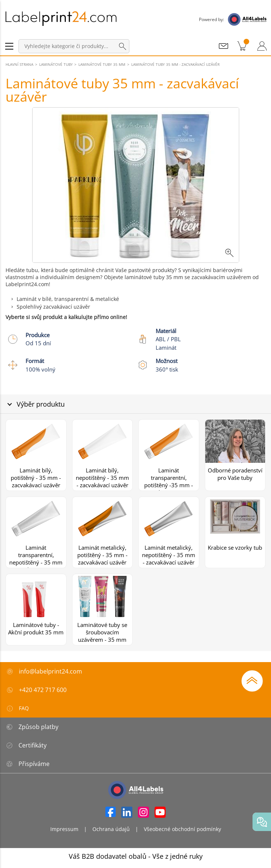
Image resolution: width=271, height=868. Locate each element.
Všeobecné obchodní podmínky (182, 829)
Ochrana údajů (111, 829)
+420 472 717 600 (43, 690)
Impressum (64, 829)
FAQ (17, 708)
